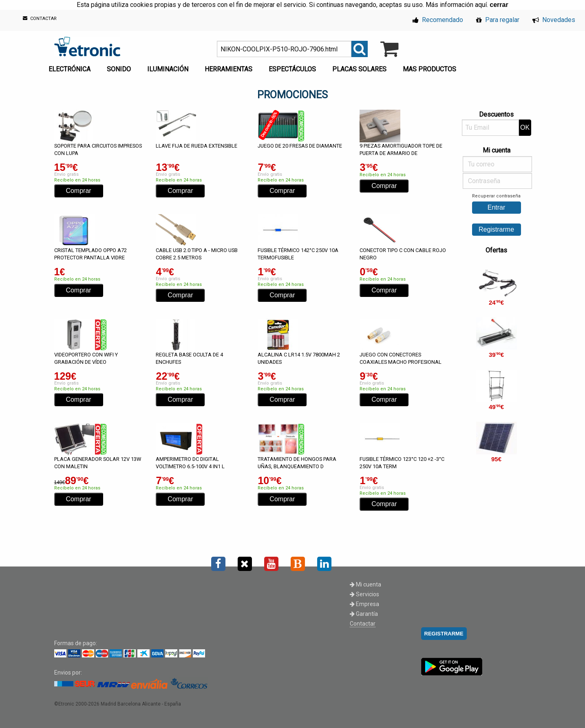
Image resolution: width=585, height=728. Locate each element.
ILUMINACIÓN (168, 69)
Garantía (364, 614)
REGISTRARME (444, 634)
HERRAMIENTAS (228, 69)
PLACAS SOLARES (359, 69)
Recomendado (438, 20)
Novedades (554, 20)
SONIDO (119, 69)
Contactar (363, 624)
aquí (481, 5)
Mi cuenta (365, 584)
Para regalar (498, 20)
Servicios (364, 594)
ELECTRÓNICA (70, 69)
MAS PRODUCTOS (429, 69)
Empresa (364, 604)
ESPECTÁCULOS (292, 69)
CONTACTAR (40, 19)
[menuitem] (71, 67)
